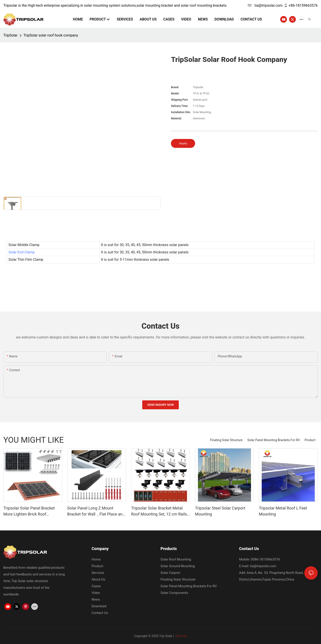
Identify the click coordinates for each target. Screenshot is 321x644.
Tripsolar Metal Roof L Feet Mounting (283, 511)
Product (310, 440)
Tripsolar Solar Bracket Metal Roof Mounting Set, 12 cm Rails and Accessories (159, 511)
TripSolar (10, 35)
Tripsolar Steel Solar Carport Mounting (220, 511)
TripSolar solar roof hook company (51, 35)
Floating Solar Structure (226, 440)
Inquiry (183, 143)
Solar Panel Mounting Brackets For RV (274, 440)
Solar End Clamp (22, 252)
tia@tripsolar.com (265, 5)
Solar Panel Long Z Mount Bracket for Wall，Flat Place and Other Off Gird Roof (96, 511)
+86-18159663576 (301, 5)
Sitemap (181, 636)
